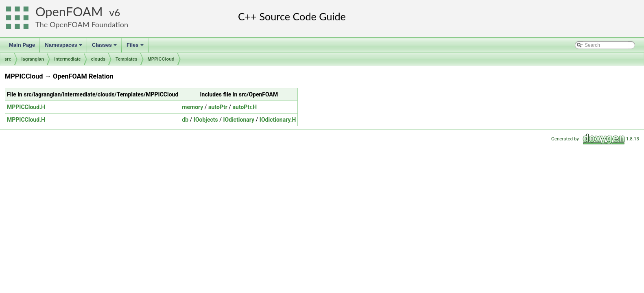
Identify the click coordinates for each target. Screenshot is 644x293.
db (185, 120)
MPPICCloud (161, 59)
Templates (127, 59)
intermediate (67, 59)
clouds (98, 59)
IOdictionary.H (278, 120)
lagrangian (33, 59)
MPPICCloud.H (26, 107)
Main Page (22, 45)
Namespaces (64, 47)
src (8, 59)
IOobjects (206, 120)
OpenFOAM (69, 12)
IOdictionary (239, 120)
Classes (105, 47)
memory (192, 107)
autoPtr (218, 107)
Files (136, 47)
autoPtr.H (245, 107)
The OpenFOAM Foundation (82, 24)
